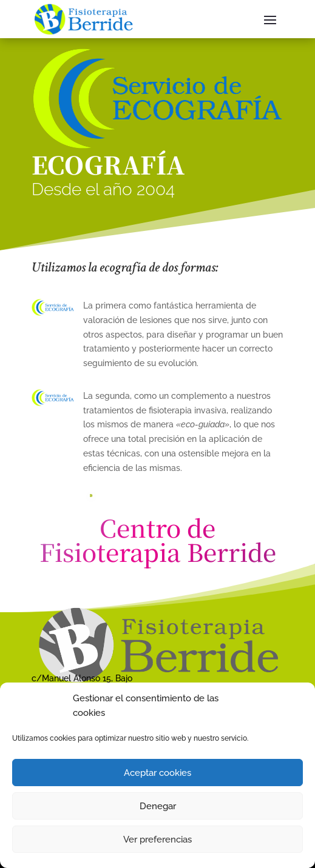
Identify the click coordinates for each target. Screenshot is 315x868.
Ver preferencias (157, 840)
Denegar (158, 806)
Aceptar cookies (157, 773)
